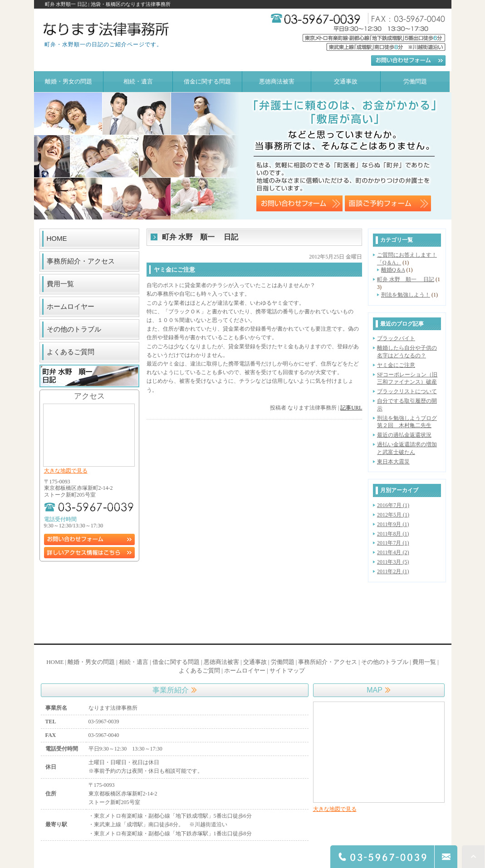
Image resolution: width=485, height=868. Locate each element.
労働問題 (283, 662)
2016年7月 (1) (393, 505)
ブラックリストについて (407, 391)
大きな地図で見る (66, 471)
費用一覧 (60, 284)
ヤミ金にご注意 (396, 365)
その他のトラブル (74, 329)
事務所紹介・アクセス (81, 261)
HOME (57, 238)
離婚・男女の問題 (91, 662)
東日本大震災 (393, 462)
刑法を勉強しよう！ (406, 295)
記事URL (351, 408)
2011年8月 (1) (393, 534)
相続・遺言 (134, 662)
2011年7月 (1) (393, 543)
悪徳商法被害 (221, 662)
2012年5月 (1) (393, 515)
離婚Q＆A (393, 270)
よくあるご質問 (71, 352)
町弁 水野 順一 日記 (406, 279)
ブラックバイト (396, 338)
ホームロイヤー (71, 306)
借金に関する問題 (176, 662)
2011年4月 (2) (393, 552)
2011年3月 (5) (393, 562)
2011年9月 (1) (393, 524)
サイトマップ (287, 671)
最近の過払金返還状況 (404, 435)
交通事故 (255, 662)
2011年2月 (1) (393, 571)
